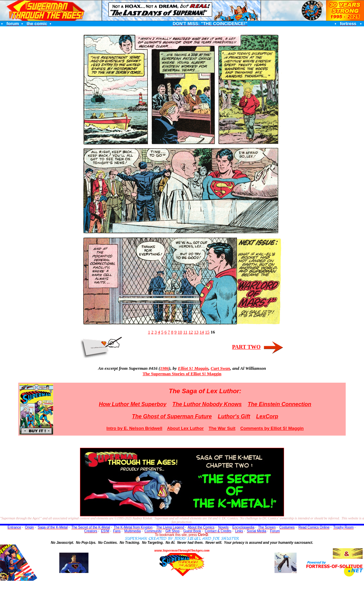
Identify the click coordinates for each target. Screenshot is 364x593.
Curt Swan (220, 368)
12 (191, 332)
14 (202, 332)
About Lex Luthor (185, 428)
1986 (164, 368)
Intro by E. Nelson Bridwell (134, 428)
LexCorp (267, 416)
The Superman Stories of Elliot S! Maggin (182, 374)
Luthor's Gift (234, 416)
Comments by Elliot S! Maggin (272, 428)
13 (196, 332)
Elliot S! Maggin (193, 368)
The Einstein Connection (280, 404)
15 (207, 332)
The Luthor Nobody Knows (207, 404)
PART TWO (246, 347)
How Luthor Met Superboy (133, 404)
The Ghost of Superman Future (172, 416)
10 (180, 332)
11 (185, 332)
